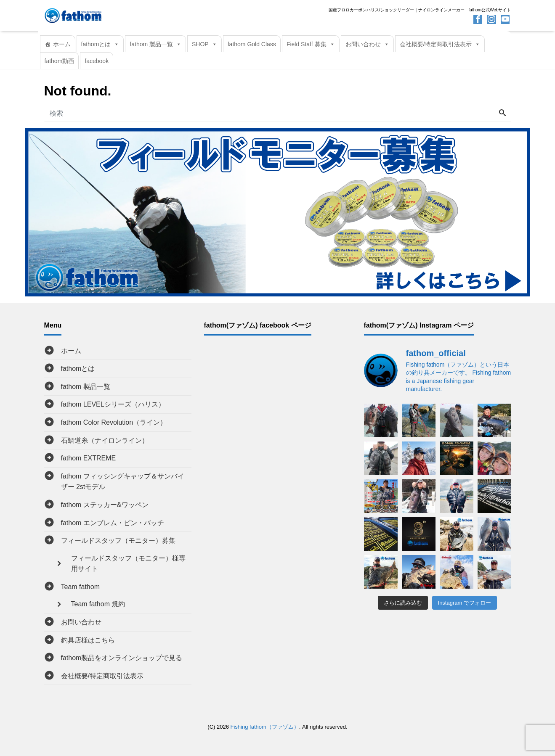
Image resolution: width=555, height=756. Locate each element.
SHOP (204, 44)
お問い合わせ (367, 44)
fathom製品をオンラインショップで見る (122, 658)
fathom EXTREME (89, 458)
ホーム (62, 44)
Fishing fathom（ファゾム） (265, 727)
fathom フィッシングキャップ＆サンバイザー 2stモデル (123, 482)
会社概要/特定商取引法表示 (440, 44)
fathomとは (100, 44)
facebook (97, 61)
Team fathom (80, 587)
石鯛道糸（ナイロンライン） (105, 440)
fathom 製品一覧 (155, 44)
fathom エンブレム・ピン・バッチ (113, 523)
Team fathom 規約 (98, 604)
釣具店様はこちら (88, 640)
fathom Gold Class (252, 44)
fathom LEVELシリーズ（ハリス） (113, 404)
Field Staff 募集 (311, 44)
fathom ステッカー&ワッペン (105, 505)
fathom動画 (60, 61)
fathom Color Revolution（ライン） (114, 422)
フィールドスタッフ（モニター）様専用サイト (128, 564)
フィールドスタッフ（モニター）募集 (118, 541)
